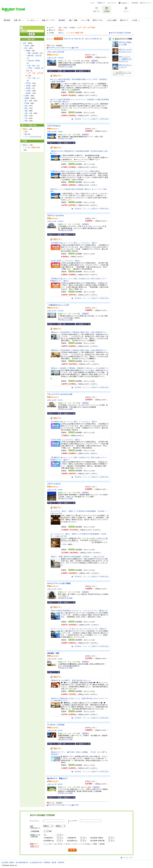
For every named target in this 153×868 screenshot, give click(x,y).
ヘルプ (92, 3)
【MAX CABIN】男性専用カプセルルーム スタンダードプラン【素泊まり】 (79, 611)
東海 (26, 108)
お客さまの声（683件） (56, 784)
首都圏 (27, 98)
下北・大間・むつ (34, 78)
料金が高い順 (79, 39)
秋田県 (28, 88)
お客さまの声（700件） (56, 132)
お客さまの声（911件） (56, 400)
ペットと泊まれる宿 (31, 137)
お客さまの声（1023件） (56, 221)
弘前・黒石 (31, 66)
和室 (95, 844)
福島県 (28, 93)
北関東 (27, 96)
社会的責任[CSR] (36, 862)
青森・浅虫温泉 (33, 53)
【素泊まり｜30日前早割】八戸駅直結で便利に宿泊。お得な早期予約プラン (79, 332)
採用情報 (47, 862)
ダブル (68, 844)
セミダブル (59, 844)
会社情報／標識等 (8, 862)
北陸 (26, 106)
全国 (60, 28)
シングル (49, 844)
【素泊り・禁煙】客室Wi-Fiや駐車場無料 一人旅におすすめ (77, 557)
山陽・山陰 (28, 113)
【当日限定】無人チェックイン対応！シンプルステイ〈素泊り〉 (74, 243)
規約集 (54, 862)
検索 (72, 850)
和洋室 (102, 844)
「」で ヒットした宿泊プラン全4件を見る (91, 298)
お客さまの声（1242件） (56, 58)
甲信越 (27, 103)
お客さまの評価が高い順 (93, 39)
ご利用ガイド (101, 3)
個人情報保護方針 (22, 862)
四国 (26, 116)
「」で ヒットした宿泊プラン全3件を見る (91, 477)
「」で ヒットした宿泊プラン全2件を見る (91, 119)
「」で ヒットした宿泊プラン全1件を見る (91, 772)
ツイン (76, 844)
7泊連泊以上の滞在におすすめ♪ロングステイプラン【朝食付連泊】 (75, 171)
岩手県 (28, 83)
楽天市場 (135, 3)
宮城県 (28, 86)
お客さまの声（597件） (56, 731)
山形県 (28, 91)
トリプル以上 (86, 844)
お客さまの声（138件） (56, 659)
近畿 (26, 111)
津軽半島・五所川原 (34, 56)
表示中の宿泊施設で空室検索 (121, 33)
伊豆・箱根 (28, 101)
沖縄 (26, 121)
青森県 (73, 28)
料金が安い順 (68, 39)
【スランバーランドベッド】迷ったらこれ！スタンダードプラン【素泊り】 (79, 629)
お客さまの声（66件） (55, 589)
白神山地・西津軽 (34, 61)
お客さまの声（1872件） (56, 311)
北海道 (27, 46)
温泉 (26, 134)
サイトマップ (112, 3)
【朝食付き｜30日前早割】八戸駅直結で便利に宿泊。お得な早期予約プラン (79, 350)
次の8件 (76, 48)
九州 (26, 118)
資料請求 (61, 862)
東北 (66, 28)
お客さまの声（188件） (56, 490)
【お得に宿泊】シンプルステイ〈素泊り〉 (66, 261)
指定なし (61, 33)
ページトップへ (128, 858)
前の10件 (51, 48)
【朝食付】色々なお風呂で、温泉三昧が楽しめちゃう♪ (71, 680)
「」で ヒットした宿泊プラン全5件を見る (91, 209)
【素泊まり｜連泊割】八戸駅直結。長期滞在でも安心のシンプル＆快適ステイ (79, 368)
